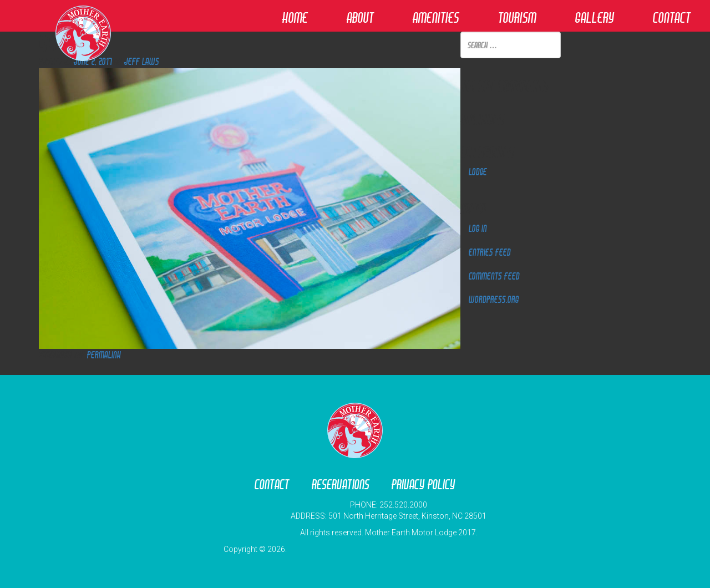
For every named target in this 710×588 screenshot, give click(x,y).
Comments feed (494, 276)
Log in (478, 228)
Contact (672, 17)
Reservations (341, 485)
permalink (104, 355)
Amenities (436, 17)
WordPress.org (494, 299)
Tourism (517, 17)
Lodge (478, 172)
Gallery (595, 17)
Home (295, 17)
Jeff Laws (142, 61)
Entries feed (490, 252)
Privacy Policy (424, 485)
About (360, 17)
